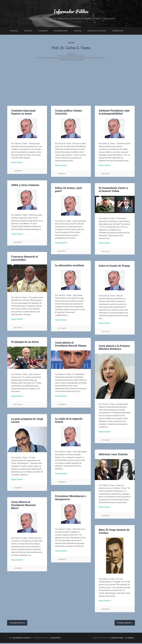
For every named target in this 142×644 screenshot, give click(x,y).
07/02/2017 (62, 175)
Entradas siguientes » (124, 624)
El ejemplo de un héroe (25, 343)
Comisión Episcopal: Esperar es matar (23, 113)
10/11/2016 (106, 333)
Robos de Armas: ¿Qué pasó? (68, 190)
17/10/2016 (106, 441)
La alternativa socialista (69, 266)
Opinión (78, 32)
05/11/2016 (18, 406)
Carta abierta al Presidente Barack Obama (71, 345)
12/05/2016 (62, 561)
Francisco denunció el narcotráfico (24, 259)
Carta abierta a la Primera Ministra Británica (114, 348)
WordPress (56, 639)
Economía (43, 32)
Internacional (61, 32)
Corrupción (118, 32)
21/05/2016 (106, 517)
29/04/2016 (106, 610)
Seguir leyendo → (19, 163)
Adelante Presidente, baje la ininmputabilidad (114, 113)
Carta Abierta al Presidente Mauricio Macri (23, 506)
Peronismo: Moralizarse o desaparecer (70, 498)
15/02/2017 (18, 172)
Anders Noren (117, 639)
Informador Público (71, 12)
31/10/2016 (62, 406)
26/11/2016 (18, 329)
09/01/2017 (106, 175)
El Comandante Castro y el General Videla (114, 190)
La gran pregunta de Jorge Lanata (27, 421)
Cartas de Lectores (97, 32)
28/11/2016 (106, 253)
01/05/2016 (18, 569)
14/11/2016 (62, 330)
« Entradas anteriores (18, 624)
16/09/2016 (62, 483)
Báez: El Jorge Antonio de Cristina (114, 532)
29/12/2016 (62, 252)
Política (28, 32)
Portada (14, 32)
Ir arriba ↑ (130, 639)
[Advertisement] (71, 84)
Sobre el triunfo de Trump (114, 266)
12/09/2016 (18, 489)
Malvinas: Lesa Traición (113, 455)
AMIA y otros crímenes (25, 186)
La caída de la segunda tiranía (69, 421)
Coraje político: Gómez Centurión (68, 113)
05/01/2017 (18, 244)
